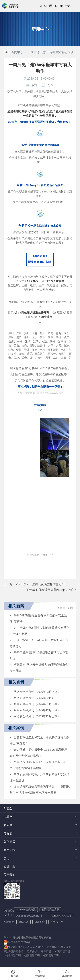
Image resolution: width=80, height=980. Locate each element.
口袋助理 (40, 922)
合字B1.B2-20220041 (60, 947)
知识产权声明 (62, 951)
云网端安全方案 (50, 909)
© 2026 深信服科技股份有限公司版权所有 (27, 937)
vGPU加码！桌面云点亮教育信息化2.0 (41, 584)
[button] (67, 6)
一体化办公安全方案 (60, 916)
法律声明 (46, 951)
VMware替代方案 (26, 909)
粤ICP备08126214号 (19, 942)
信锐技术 (24, 922)
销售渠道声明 (13, 955)
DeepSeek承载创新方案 (29, 916)
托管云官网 (57, 922)
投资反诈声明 (32, 955)
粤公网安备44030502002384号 (26, 947)
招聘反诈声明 (51, 955)
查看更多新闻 (65, 608)
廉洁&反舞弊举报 (13, 951)
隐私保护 (32, 951)
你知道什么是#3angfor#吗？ (57, 590)
